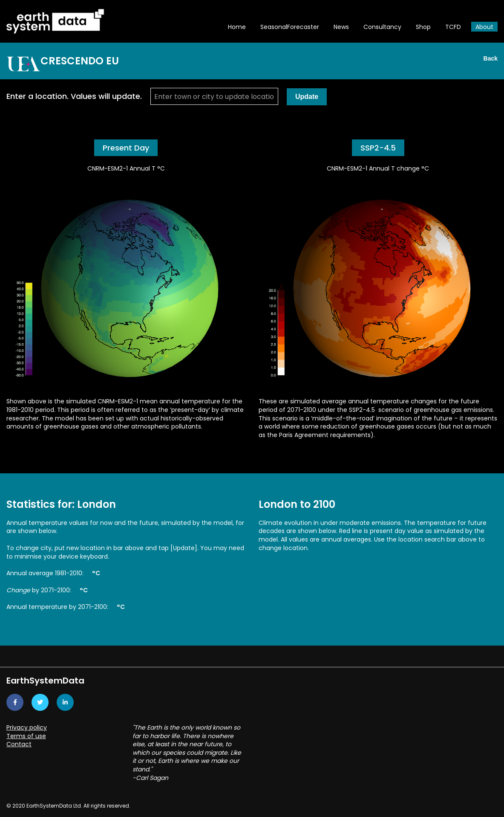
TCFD (453, 27)
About (484, 27)
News (341, 27)
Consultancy (382, 27)
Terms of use (26, 736)
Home (237, 27)
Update (307, 97)
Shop (423, 27)
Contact (19, 744)
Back (491, 58)
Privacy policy (27, 727)
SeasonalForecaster (290, 27)
